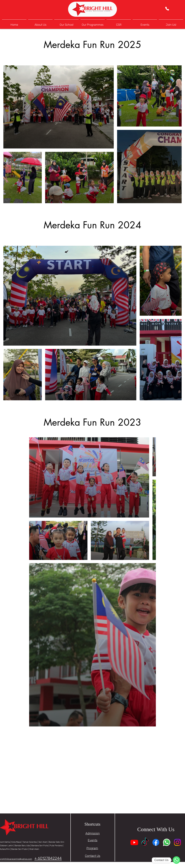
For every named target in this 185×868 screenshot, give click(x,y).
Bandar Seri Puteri (20, 849)
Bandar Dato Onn (57, 842)
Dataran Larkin (7, 846)
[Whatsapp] (167, 842)
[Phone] (167, 9)
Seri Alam (43, 842)
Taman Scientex (30, 842)
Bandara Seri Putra (40, 846)
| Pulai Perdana (56, 846)
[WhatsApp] (176, 860)
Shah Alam (34, 849)
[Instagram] (177, 842)
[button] (66, 23)
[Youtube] (134, 842)
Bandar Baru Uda (22, 846)
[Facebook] (156, 842)
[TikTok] (145, 842)
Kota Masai (16, 842)
